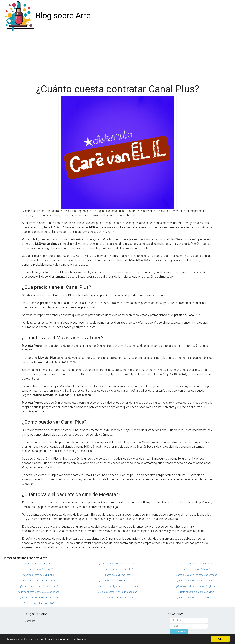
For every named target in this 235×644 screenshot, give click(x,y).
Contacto (30, 621)
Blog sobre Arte (63, 16)
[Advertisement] (118, 56)
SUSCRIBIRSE (179, 631)
